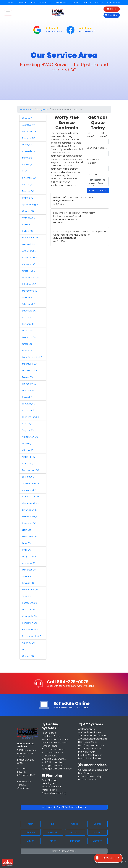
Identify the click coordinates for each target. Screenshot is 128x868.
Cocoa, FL (27, 118)
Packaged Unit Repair (53, 765)
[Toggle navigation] (8, 13)
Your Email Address (97, 148)
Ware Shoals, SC (31, 517)
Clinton (31, 841)
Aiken (31, 824)
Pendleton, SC (30, 623)
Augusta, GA (29, 125)
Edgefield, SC (29, 311)
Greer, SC (27, 344)
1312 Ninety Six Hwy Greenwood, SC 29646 (27, 753)
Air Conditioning (87, 729)
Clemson (97, 841)
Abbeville (31, 832)
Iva (53, 824)
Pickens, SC (28, 351)
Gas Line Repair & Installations (94, 770)
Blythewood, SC (30, 503)
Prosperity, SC (29, 384)
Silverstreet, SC (30, 510)
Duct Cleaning (86, 773)
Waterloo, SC (29, 337)
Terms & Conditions (23, 786)
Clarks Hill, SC (29, 457)
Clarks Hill (53, 832)
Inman (53, 841)
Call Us (112, 9)
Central (75, 824)
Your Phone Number (93, 161)
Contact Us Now (98, 190)
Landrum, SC (29, 404)
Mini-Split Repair (50, 756)
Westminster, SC (31, 590)
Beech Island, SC (31, 630)
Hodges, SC (43, 109)
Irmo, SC (26, 543)
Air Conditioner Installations (93, 739)
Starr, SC (27, 550)
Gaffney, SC (29, 643)
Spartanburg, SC (31, 204)
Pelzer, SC (27, 397)
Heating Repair (49, 733)
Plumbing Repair (50, 783)
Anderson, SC (29, 251)
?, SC (25, 171)
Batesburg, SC (30, 603)
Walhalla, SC (29, 218)
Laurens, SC (28, 477)
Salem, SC (27, 576)
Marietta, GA (29, 138)
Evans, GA (27, 145)
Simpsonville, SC (31, 238)
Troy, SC (26, 596)
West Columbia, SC (32, 357)
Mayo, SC (27, 158)
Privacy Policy (24, 782)
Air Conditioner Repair (90, 732)
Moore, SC (27, 331)
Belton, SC (27, 231)
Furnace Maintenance (53, 749)
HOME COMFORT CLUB (41, 3)
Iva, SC (26, 649)
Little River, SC (29, 284)
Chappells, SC (29, 616)
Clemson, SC (29, 264)
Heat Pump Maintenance (55, 739)
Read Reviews (54, 32)
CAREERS (99, 3)
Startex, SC (28, 198)
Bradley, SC (28, 191)
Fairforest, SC (29, 570)
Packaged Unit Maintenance (57, 769)
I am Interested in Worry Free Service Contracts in (98, 181)
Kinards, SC (28, 583)
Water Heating (49, 790)
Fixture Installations (52, 787)
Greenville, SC (29, 151)
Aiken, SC (27, 224)
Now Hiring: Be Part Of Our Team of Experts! (64, 807)
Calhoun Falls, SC (31, 497)
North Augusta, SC (32, 636)
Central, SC (28, 656)
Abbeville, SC (29, 563)
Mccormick (75, 832)
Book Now (112, 15)
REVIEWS (75, 3)
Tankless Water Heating (54, 793)
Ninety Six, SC (29, 178)
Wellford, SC (28, 244)
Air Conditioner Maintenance (93, 736)
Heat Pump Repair (51, 736)
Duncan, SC (28, 324)
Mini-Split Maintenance (54, 759)
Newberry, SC (29, 523)
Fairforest (75, 841)
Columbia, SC (29, 463)
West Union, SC (30, 537)
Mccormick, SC (30, 291)
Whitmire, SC (29, 304)
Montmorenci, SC (31, 278)
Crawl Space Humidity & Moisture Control (91, 778)
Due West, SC (29, 610)
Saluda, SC (28, 297)
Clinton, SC (28, 450)
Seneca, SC (28, 185)
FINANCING (22, 3)
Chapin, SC (28, 211)
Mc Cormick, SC (30, 410)
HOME (11, 3)
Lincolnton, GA (30, 131)
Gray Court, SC (30, 556)
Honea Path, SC (30, 258)
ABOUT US (87, 3)
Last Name (103, 135)
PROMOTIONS (61, 3)
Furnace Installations (53, 752)
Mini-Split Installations (53, 762)
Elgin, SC (26, 530)
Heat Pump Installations (54, 743)
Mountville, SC (29, 364)
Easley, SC (27, 377)
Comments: (93, 175)
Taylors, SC (28, 430)
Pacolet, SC (28, 165)
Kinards (97, 824)
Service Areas (27, 109)
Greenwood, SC (30, 370)
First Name (90, 135)
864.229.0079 (113, 3)
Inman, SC (27, 317)
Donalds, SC (29, 390)
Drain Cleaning (49, 780)
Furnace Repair (50, 746)
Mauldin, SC (28, 444)
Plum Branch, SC (31, 417)
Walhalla (97, 832)
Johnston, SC (29, 490)
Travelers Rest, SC (31, 483)
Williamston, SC (30, 437)
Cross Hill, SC (29, 271)
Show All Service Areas (64, 851)
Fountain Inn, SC (31, 470)
